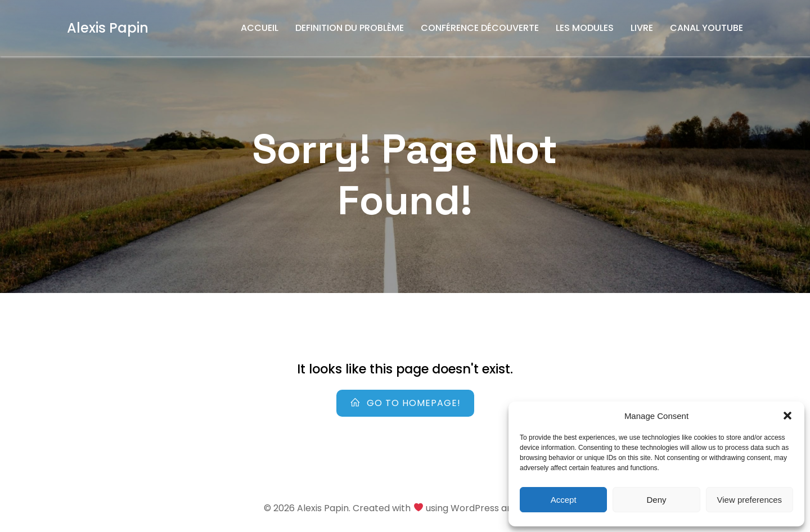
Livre (642, 28)
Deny (656, 500)
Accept (564, 500)
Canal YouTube (706, 28)
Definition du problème (350, 28)
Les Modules (585, 28)
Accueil (260, 28)
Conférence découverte (480, 28)
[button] (787, 416)
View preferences (750, 500)
